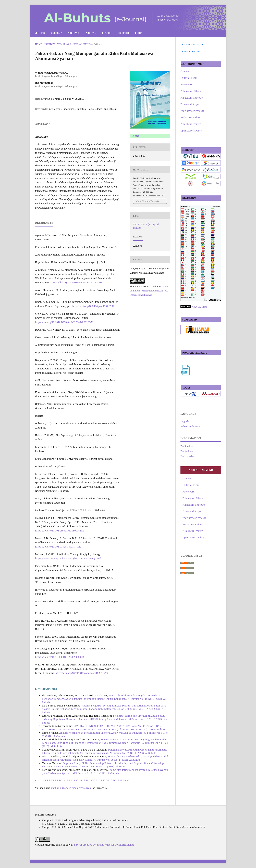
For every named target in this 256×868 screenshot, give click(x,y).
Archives (74, 33)
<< (36, 780)
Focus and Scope (190, 104)
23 (104, 780)
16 (80, 780)
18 (87, 780)
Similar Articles (46, 689)
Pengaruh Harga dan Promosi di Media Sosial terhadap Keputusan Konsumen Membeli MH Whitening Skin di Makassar (103, 717)
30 (128, 780)
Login (139, 33)
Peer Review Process (192, 111)
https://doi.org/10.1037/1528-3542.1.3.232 (58, 547)
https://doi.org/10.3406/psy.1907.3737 (93, 306)
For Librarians (188, 456)
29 (124, 780)
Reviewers (186, 84)
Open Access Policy (191, 131)
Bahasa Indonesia (190, 426)
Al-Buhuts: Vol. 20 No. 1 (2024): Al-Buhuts (117, 760)
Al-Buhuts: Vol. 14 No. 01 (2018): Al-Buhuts (103, 766)
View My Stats (199, 307)
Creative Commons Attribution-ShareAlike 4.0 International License (149, 291)
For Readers (187, 446)
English (185, 421)
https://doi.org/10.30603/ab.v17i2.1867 (63, 99)
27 (118, 780)
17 (84, 780)
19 (91, 780)
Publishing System (191, 124)
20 (94, 780)
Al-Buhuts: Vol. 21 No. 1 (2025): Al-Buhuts (133, 753)
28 (121, 780)
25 (111, 780)
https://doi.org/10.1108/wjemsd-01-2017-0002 (77, 282)
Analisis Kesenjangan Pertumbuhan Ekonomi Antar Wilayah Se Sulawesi (101, 733)
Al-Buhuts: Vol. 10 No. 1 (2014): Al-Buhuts (142, 729)
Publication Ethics (191, 91)
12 (67, 780)
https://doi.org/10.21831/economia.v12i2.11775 (82, 673)
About (90, 33)
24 (107, 780)
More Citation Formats (147, 201)
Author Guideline (190, 117)
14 (74, 780)
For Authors (187, 451)
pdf (137, 136)
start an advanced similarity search (71, 788)
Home (40, 33)
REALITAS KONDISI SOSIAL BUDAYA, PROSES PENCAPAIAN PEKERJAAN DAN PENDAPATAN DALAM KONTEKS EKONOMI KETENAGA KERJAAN (102, 728)
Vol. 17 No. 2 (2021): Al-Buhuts (74, 44)
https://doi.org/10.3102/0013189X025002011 (60, 657)
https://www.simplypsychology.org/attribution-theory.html (68, 558)
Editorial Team (189, 78)
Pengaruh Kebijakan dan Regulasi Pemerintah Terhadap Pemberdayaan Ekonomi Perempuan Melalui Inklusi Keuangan (102, 697)
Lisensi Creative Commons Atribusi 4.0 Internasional (104, 845)
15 (77, 780)
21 (97, 780)
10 (60, 780)
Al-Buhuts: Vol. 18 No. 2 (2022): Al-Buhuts (96, 773)
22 (101, 780)
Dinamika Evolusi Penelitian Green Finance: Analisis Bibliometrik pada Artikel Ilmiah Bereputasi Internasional (104, 751)
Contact (185, 71)
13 (70, 780)
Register (123, 33)
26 (114, 780)
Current (56, 33)
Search (107, 33)
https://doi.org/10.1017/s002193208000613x (59, 531)
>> (133, 780)
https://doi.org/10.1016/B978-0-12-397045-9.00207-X (64, 322)
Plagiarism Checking (192, 98)
